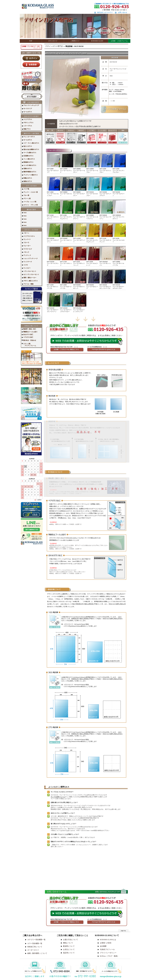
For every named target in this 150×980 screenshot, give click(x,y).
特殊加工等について (35, 947)
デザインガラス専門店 (54, 46)
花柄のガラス (27, 169)
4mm (24, 216)
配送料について (69, 946)
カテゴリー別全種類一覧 (36, 940)
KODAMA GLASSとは (108, 940)
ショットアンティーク (30, 258)
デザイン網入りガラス (30, 281)
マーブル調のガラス (29, 153)
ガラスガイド (53, 41)
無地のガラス (27, 181)
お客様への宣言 (106, 943)
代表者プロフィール (107, 949)
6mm (24, 222)
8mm (24, 225)
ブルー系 (26, 195)
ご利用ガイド (75, 41)
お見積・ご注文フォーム (119, 41)
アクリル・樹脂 (28, 284)
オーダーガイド (33, 950)
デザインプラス (28, 123)
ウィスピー (26, 268)
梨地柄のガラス (28, 162)
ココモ (25, 265)
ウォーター (26, 246)
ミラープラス (27, 126)
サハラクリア (27, 109)
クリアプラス (27, 119)
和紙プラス (26, 129)
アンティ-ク (27, 255)
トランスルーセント (29, 271)
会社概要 (103, 946)
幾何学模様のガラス (29, 172)
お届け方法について (71, 940)
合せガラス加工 (28, 334)
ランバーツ (26, 239)
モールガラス (27, 112)
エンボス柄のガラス (29, 165)
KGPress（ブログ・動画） (109, 956)
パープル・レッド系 (29, 202)
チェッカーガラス (28, 137)
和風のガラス (27, 178)
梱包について (68, 943)
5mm (24, 219)
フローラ (26, 243)
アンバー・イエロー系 (30, 192)
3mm (24, 213)
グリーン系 (26, 199)
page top (123, 931)
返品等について (69, 953)
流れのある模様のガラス (31, 149)
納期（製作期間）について (37, 953)
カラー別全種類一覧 (35, 943)
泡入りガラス (27, 146)
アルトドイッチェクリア (31, 105)
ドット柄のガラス (28, 159)
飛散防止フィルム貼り (30, 332)
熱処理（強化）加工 (29, 329)
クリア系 (26, 189)
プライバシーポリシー (108, 953)
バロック (26, 252)
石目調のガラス (28, 156)
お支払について (69, 949)
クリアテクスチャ (28, 236)
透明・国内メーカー (29, 278)
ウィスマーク (27, 262)
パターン (26, 233)
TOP (31, 41)
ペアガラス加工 (28, 337)
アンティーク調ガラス (30, 175)
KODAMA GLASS (97, 41)
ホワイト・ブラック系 (30, 205)
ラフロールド (27, 249)
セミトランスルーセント (31, 274)
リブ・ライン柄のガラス (31, 143)
